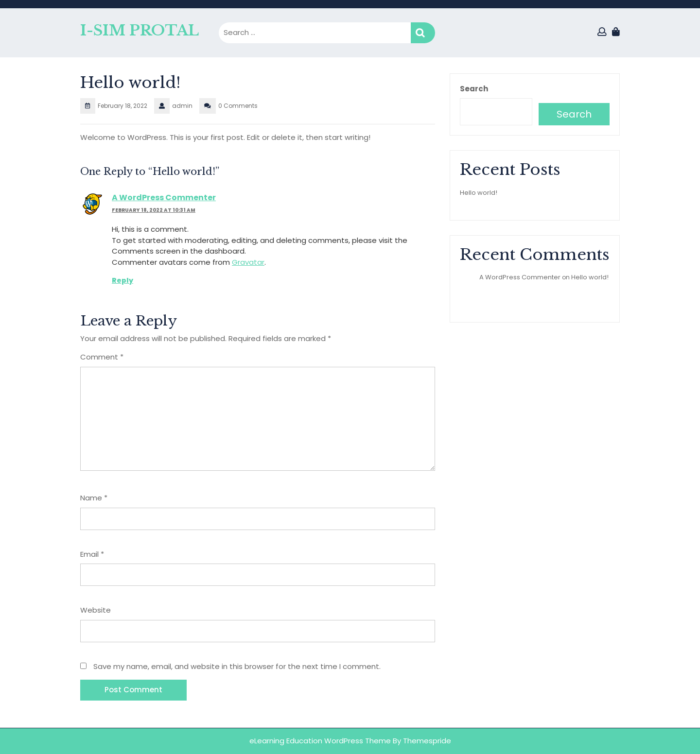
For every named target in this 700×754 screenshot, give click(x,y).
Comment (102, 357)
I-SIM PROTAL (140, 30)
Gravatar (248, 262)
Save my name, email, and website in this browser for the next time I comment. (237, 666)
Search (423, 33)
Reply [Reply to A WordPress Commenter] (122, 280)
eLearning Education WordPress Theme (321, 741)
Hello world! (479, 193)
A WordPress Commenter (164, 197)
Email (92, 554)
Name (94, 498)
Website (96, 610)
